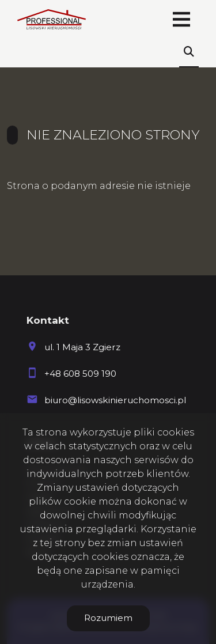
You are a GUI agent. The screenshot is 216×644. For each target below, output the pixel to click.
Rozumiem (108, 618)
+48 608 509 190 (80, 374)
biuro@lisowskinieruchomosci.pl (115, 400)
